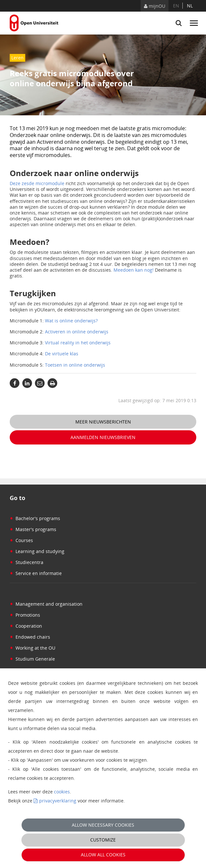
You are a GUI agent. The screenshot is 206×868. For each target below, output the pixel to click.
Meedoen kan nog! (134, 270)
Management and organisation (46, 604)
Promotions (25, 615)
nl (190, 6)
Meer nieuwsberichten (103, 422)
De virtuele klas (62, 354)
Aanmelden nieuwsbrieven (103, 437)
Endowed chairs (30, 637)
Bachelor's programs (35, 518)
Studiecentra (27, 562)
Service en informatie (36, 573)
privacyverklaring (58, 801)
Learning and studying (37, 551)
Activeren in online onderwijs (77, 332)
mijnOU (155, 6)
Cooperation (26, 626)
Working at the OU (33, 648)
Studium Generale (32, 659)
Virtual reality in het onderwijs (78, 343)
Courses (21, 540)
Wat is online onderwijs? (71, 321)
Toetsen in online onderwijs (75, 365)
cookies (62, 792)
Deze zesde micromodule (37, 183)
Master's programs (33, 529)
